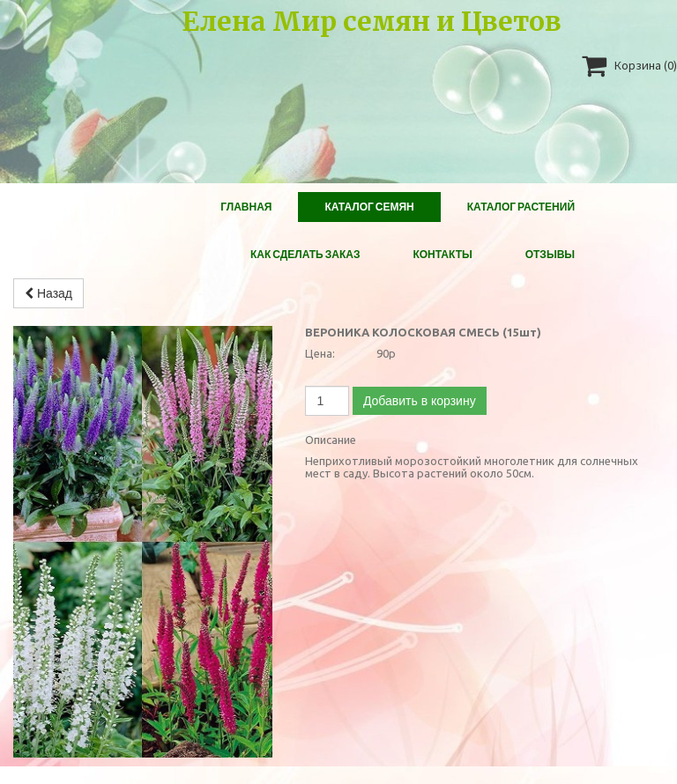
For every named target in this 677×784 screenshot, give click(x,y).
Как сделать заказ (305, 254)
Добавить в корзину (420, 401)
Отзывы (550, 254)
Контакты (442, 254)
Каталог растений (521, 207)
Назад (48, 293)
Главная (246, 207)
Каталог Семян (369, 207)
